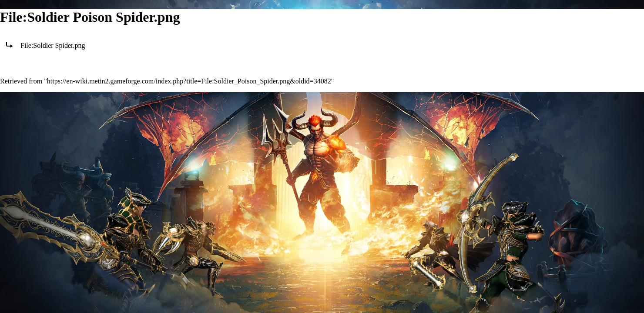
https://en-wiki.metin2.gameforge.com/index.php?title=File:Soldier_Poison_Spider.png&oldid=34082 (189, 81)
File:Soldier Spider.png (53, 45)
